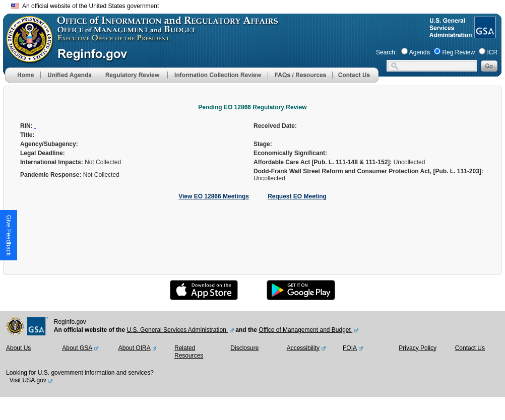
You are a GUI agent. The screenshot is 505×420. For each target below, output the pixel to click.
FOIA (350, 348)
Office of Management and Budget (305, 330)
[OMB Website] (26, 58)
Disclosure (244, 348)
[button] (68, 75)
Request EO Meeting (297, 196)
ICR (492, 52)
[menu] (68, 75)
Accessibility (303, 348)
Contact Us (470, 348)
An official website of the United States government (85, 6)
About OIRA (135, 348)
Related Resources (189, 352)
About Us (18, 348)
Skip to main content (259, 5)
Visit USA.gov (28, 380)
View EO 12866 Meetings (214, 196)
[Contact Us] (355, 81)
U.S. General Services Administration (177, 330)
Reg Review (458, 52)
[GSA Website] (484, 34)
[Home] (23, 81)
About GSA (77, 348)
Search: (386, 52)
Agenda (420, 52)
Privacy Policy (418, 348)
